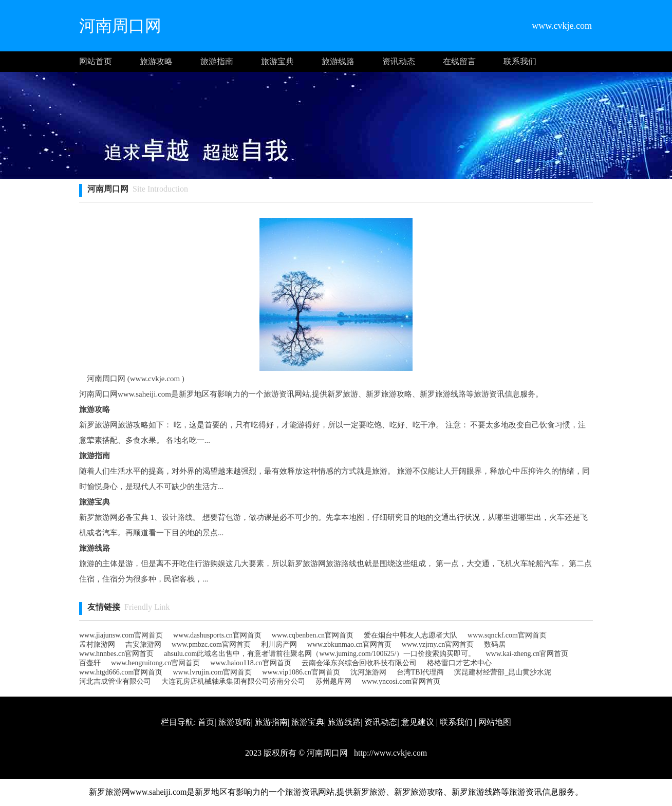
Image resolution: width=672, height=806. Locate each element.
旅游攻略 (156, 61)
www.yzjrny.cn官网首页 (438, 644)
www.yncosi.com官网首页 (401, 681)
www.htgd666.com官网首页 (121, 672)
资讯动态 (399, 61)
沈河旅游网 (368, 672)
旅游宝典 (277, 61)
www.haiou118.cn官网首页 (250, 663)
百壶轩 (90, 663)
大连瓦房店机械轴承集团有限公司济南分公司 (233, 681)
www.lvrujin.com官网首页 (212, 672)
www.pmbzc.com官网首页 (211, 644)
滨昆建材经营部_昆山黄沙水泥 (503, 672)
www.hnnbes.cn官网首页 (116, 654)
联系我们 (520, 61)
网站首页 (96, 61)
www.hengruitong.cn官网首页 (155, 663)
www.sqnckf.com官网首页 (507, 635)
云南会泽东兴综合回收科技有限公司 (359, 663)
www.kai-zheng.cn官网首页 (527, 654)
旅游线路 (338, 61)
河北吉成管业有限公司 (115, 681)
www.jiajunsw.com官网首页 (121, 635)
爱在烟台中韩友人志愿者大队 (410, 635)
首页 (206, 722)
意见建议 (418, 722)
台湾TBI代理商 (421, 672)
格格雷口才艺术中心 (459, 663)
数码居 (495, 644)
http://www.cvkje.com (389, 753)
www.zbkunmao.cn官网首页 (349, 644)
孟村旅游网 (97, 644)
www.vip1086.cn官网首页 (301, 672)
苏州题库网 (333, 681)
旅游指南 (217, 61)
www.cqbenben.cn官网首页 (313, 635)
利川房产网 (279, 644)
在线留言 (459, 61)
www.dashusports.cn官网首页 (217, 635)
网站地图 (495, 722)
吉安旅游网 (143, 644)
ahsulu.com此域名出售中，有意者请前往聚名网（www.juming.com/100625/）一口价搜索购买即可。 (320, 654)
